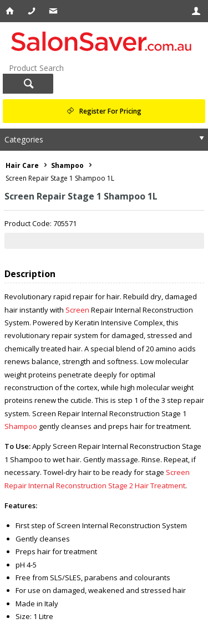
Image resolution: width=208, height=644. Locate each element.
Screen (77, 310)
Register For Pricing (110, 111)
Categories (24, 139)
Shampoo (21, 426)
